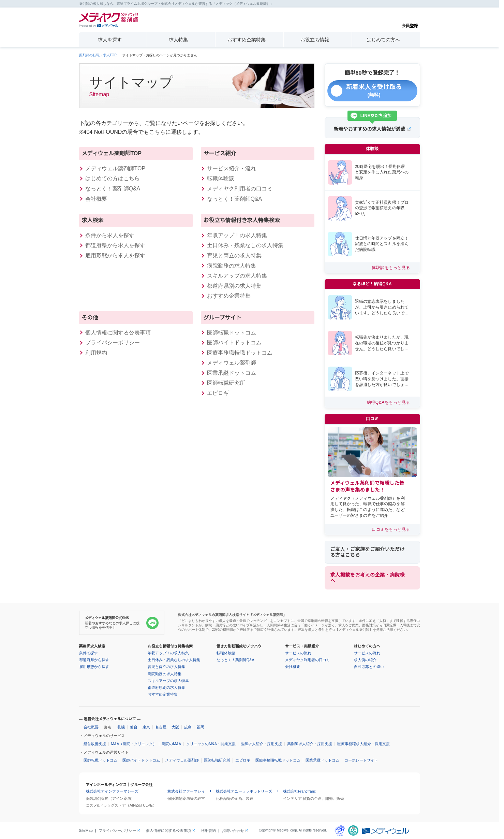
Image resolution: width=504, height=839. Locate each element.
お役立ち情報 (315, 40)
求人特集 (178, 40)
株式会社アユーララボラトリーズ (244, 791)
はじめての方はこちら (113, 178)
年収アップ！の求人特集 (237, 235)
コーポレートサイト (361, 760)
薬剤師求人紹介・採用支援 (310, 744)
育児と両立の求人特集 (234, 255)
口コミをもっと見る (391, 529)
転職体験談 (221, 178)
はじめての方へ (383, 40)
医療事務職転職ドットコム (240, 353)
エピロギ (218, 393)
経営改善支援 (95, 744)
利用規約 (96, 353)
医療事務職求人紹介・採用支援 (364, 744)
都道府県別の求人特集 (234, 286)
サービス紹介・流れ (232, 168)
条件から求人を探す (110, 235)
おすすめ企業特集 (247, 40)
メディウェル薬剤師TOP (112, 153)
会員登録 (410, 20)
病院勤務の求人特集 (232, 266)
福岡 (201, 727)
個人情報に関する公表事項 (118, 333)
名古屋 (161, 727)
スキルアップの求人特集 (237, 276)
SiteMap (86, 831)
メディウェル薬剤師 (182, 760)
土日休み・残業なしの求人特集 (245, 245)
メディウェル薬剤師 (232, 363)
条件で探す (88, 653)
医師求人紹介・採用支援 (261, 744)
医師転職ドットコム (232, 333)
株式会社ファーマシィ (186, 791)
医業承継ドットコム (232, 373)
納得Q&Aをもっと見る (389, 402)
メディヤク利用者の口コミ (240, 189)
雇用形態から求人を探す (115, 255)
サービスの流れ (298, 653)
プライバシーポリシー (113, 343)
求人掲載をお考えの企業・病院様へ (368, 578)
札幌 (121, 727)
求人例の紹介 (365, 660)
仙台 (134, 727)
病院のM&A (171, 744)
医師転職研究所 (226, 383)
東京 (146, 727)
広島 (188, 727)
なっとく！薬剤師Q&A (113, 189)
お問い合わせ (233, 831)
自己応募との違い (369, 667)
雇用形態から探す (94, 667)
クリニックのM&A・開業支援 (211, 744)
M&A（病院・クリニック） (134, 744)
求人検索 (93, 220)
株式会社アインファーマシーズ (112, 791)
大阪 (175, 727)
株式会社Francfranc (300, 791)
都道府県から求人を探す (115, 245)
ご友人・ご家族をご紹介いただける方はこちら (368, 552)
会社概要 (96, 199)
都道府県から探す (94, 660)
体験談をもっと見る (391, 268)
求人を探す (110, 40)
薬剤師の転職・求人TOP (98, 55)
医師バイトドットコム (234, 343)
